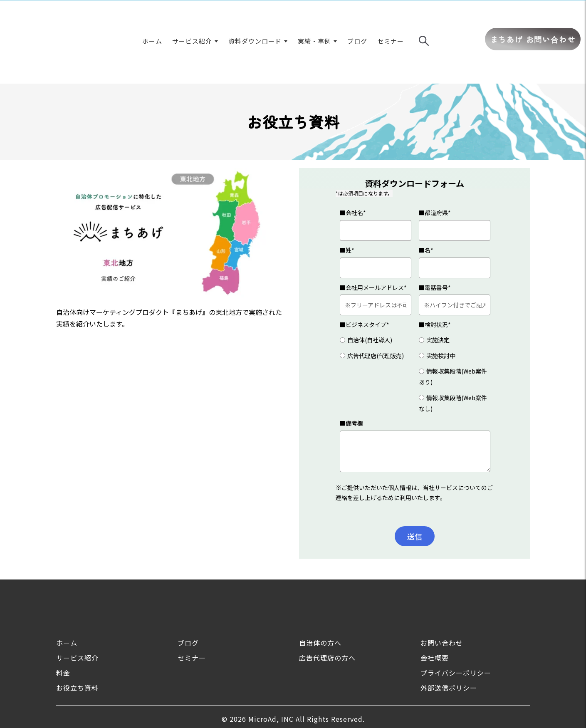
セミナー (391, 18)
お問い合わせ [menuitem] (442, 597)
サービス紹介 (192, 18)
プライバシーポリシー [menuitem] (456, 627)
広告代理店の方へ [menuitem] (327, 612)
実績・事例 (314, 18)
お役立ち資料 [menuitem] (77, 642)
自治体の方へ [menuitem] (320, 597)
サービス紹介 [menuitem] (77, 612)
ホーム (152, 18)
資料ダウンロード (255, 18)
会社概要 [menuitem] (435, 612)
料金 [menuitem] (63, 627)
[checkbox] (376, 302)
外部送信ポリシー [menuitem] (449, 642)
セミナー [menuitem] (192, 612)
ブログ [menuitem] (188, 597)
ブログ (357, 18)
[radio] (376, 294)
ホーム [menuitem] (67, 597)
